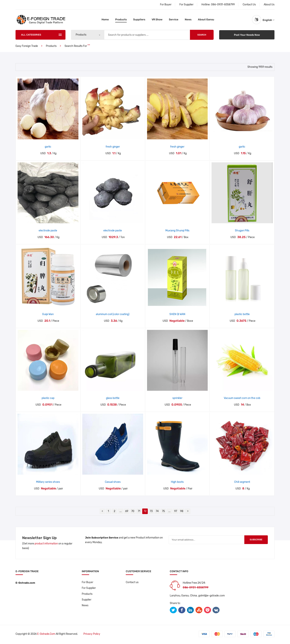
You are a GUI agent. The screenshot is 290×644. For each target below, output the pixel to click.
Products (121, 20)
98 (182, 512)
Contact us (132, 584)
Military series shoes (48, 483)
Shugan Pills (242, 232)
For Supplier (186, 5)
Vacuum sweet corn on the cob (242, 399)
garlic (48, 148)
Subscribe (255, 541)
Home (105, 20)
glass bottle (113, 399)
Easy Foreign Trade (27, 47)
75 (163, 512)
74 (157, 512)
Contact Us (249, 5)
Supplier (87, 601)
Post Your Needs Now (247, 36)
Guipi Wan (48, 316)
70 (133, 512)
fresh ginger (113, 148)
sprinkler (177, 399)
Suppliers (139, 20)
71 (139, 512)
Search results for (76, 47)
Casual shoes (113, 483)
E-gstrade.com (46, 635)
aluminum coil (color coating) (113, 316)
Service (174, 20)
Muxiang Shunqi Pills (177, 232)
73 (151, 512)
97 (176, 512)
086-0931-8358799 (223, 5)
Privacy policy (92, 635)
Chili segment (242, 483)
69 (127, 512)
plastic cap (48, 399)
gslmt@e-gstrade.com (211, 597)
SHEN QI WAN (177, 316)
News (188, 20)
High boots (177, 483)
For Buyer (166, 5)
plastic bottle (242, 316)
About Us (269, 5)
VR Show (157, 20)
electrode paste (48, 232)
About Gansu (206, 20)
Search (202, 36)
